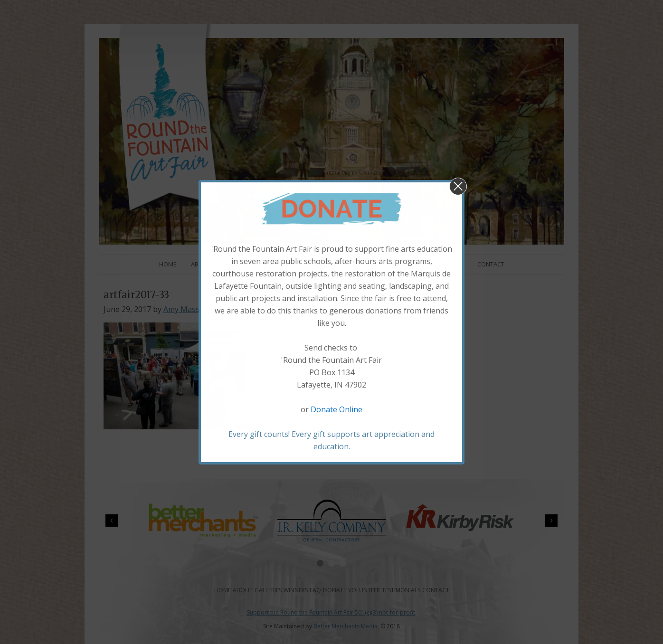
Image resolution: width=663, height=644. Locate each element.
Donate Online (336, 409)
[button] (458, 186)
